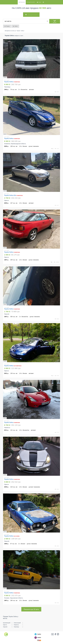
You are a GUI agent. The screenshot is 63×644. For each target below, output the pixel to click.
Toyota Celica (9, 82)
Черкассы (16, 625)
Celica (15, 26)
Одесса (5, 625)
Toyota (7, 26)
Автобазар (22, 2)
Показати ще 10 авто (31, 609)
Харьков (5, 627)
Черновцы (16, 627)
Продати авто (31, 2)
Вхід (39, 2)
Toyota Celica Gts (10, 195)
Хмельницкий (17, 623)
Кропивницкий (7, 623)
